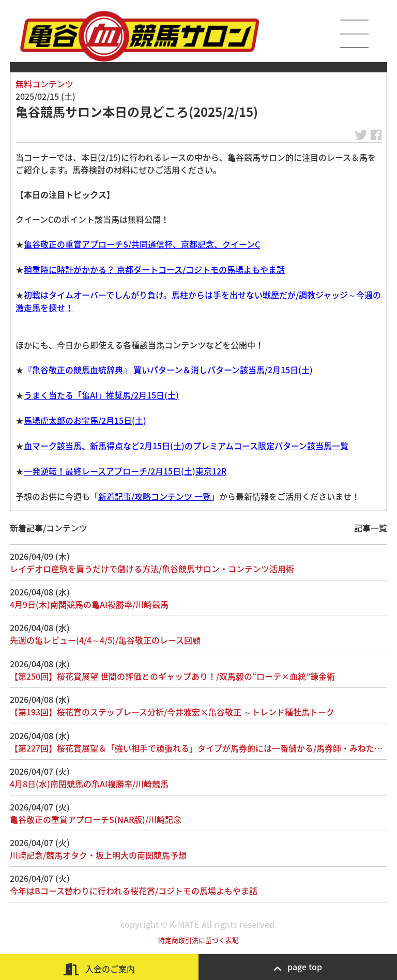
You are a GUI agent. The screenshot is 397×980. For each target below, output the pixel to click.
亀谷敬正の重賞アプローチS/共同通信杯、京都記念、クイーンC (142, 244)
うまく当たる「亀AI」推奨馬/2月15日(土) (101, 395)
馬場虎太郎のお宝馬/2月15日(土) (85, 420)
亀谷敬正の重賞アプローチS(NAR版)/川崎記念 (96, 819)
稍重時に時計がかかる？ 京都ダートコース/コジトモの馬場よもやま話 (154, 269)
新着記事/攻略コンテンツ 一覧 (155, 496)
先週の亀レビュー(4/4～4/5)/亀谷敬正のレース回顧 (105, 640)
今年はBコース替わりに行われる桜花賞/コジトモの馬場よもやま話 (134, 891)
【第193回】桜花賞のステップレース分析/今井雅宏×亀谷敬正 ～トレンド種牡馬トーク (172, 712)
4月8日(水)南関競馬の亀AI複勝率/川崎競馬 (89, 784)
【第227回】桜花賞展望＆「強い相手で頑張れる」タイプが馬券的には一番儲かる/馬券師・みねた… (196, 748)
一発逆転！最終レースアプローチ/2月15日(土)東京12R (125, 471)
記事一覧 (371, 528)
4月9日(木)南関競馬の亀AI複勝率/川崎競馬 (89, 604)
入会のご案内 (99, 969)
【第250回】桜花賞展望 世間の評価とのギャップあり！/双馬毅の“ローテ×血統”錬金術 (172, 676)
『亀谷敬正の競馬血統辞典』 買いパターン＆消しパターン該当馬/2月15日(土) (168, 370)
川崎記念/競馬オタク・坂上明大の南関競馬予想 (98, 855)
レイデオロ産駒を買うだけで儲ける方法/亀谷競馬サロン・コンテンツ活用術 (152, 569)
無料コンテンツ (44, 84)
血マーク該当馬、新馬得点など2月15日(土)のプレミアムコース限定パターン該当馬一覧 (186, 446)
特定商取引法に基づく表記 (198, 940)
